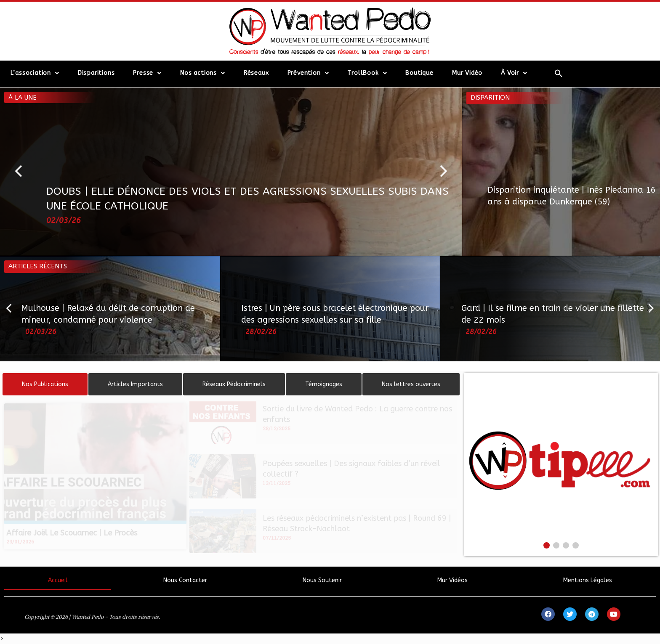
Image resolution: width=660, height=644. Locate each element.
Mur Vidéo (467, 73)
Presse (147, 73)
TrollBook (367, 73)
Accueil (58, 580)
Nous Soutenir (322, 580)
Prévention (308, 73)
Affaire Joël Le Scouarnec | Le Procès (72, 533)
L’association (35, 73)
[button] (22, 172)
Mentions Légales (588, 580)
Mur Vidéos (452, 580)
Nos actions (203, 73)
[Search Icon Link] (558, 73)
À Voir (514, 73)
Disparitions (96, 73)
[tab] (45, 384)
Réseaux (256, 73)
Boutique (419, 73)
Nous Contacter (185, 580)
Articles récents (38, 266)
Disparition (490, 98)
